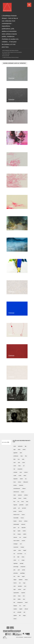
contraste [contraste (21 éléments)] (15, 472)
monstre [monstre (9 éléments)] (23, 541)
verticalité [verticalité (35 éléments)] (19, 612)
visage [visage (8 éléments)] (24, 615)
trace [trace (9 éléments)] (24, 599)
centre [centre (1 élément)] (24, 463)
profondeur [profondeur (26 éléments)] (16, 573)
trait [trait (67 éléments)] (14, 602)
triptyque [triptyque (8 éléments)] (15, 606)
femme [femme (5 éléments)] (20, 498)
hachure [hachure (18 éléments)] (20, 511)
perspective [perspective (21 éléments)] (23, 567)
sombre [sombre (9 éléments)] (20, 589)
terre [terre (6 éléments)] (24, 596)
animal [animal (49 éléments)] (24, 450)
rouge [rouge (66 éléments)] (24, 583)
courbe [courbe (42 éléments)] (20, 476)
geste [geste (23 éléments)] (27, 505)
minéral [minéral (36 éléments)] (25, 537)
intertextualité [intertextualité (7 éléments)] (16, 524)
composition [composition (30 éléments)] (20, 469)
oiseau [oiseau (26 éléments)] (23, 557)
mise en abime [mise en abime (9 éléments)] (16, 541)
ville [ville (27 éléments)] (20, 615)
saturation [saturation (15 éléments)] (20, 586)
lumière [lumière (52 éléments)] (24, 531)
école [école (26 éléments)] (15, 482)
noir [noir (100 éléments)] (14, 554)
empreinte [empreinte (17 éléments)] (21, 485)
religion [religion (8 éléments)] (15, 580)
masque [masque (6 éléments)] (19, 534)
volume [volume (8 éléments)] (15, 619)
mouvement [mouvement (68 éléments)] (16, 547)
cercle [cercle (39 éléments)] (15, 466)
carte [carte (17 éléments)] (19, 463)
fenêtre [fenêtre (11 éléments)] (25, 498)
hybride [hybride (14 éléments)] (15, 521)
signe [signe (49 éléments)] (15, 589)
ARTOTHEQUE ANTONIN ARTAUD (10, 51)
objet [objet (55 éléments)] (18, 557)
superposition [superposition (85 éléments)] (16, 593)
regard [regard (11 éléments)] (23, 576)
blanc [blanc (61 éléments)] (22, 456)
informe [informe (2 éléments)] (20, 521)
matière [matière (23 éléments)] (25, 534)
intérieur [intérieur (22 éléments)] (26, 521)
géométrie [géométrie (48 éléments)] (21, 505)
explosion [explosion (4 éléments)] (20, 495)
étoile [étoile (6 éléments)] (15, 495)
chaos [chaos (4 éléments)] (19, 466)
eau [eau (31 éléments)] (26, 479)
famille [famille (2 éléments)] (15, 498)
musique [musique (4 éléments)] (22, 547)
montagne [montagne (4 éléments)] (16, 544)
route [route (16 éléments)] (15, 586)
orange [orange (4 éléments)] (23, 560)
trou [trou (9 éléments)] (20, 606)
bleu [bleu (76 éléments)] (26, 456)
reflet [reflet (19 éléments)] (19, 576)
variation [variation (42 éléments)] (15, 609)
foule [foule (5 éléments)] (27, 502)
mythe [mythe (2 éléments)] (15, 550)
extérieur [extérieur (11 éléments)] (26, 495)
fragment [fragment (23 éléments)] (15, 505)
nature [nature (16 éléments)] (20, 550)
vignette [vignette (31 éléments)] (15, 615)
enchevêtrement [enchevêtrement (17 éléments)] (17, 489)
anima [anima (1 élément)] (19, 450)
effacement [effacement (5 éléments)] (26, 482)
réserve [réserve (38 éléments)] (15, 583)
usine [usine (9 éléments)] (24, 606)
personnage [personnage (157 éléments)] (16, 567)
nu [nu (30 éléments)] (25, 554)
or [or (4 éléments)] (19, 560)
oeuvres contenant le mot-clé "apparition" (15, 63)
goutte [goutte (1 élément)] (15, 508)
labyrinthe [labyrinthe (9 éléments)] (24, 528)
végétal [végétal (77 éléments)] (21, 609)
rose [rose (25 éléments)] (20, 583)
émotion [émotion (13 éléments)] (15, 485)
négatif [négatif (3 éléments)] (25, 550)
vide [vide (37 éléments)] (24, 612)
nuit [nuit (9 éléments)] (14, 557)
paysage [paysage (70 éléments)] (22, 563)
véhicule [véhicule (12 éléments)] (26, 609)
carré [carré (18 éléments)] (15, 463)
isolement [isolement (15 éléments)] (23, 524)
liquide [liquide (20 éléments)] (19, 531)
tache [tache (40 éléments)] (15, 596)
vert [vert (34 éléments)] (14, 612)
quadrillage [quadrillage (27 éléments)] (22, 573)
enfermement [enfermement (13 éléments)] (16, 492)
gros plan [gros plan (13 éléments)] (24, 508)
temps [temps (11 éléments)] (19, 596)
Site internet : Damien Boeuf (24, 637)
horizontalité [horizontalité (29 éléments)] (16, 518)
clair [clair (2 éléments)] (14, 469)
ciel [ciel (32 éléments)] (24, 466)
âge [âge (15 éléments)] (26, 446)
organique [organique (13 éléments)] (16, 563)
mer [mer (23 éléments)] (20, 537)
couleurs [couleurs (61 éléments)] (26, 472)
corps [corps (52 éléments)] (21, 472)
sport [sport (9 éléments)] (24, 589)
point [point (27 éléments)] (19, 570)
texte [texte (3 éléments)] (15, 599)
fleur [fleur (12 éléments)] (14, 502)
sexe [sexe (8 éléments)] (25, 586)
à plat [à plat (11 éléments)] (15, 446)
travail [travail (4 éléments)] (26, 602)
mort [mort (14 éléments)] (21, 544)
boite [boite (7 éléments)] (15, 459)
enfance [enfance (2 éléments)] (24, 489)
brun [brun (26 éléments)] (19, 459)
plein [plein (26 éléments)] (14, 570)
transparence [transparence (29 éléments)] (20, 602)
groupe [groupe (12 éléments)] (15, 511)
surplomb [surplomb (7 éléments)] (23, 593)
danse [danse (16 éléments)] (25, 476)
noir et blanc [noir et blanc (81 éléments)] (20, 554)
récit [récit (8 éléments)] (14, 576)
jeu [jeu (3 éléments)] (19, 528)
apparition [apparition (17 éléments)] (16, 453)
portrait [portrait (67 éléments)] (23, 570)
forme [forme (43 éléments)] (23, 502)
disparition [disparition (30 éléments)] (16, 479)
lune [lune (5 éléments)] (14, 534)
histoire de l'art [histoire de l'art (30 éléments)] (16, 515)
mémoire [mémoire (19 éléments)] (15, 537)
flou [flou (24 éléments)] (18, 502)
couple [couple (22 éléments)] (15, 476)
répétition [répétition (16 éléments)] (21, 580)
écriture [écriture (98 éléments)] (20, 482)
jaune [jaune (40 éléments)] (15, 528)
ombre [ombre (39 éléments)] (15, 560)
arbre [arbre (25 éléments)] (21, 453)
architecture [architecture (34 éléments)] (16, 456)
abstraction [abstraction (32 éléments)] (20, 446)
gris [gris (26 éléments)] (19, 508)
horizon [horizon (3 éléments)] (23, 515)
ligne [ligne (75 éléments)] (14, 531)
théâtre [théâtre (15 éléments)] (19, 599)
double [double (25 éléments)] (21, 479)
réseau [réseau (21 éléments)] (26, 580)
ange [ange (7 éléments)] (15, 450)
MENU (29, 5)
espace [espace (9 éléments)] (23, 492)
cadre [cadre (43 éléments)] (23, 459)
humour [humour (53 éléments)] (22, 518)
